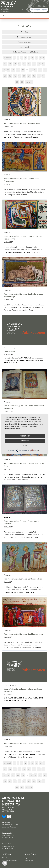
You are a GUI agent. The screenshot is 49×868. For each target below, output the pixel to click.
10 (5, 64)
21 (13, 70)
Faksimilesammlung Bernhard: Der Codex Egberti (23, 579)
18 (43, 64)
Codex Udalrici (10, 352)
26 (35, 70)
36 (39, 76)
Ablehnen (25, 441)
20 (8, 70)
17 (39, 64)
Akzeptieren (25, 436)
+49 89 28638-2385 (12, 825)
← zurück (8, 58)
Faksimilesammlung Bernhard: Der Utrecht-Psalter (24, 743)
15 (29, 64)
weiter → (29, 82)
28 (45, 70)
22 (18, 70)
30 (10, 76)
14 (24, 64)
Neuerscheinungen (25, 37)
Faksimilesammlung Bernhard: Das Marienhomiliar (23, 634)
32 (19, 76)
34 (29, 76)
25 (31, 70)
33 (24, 76)
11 (10, 64)
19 (4, 70)
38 (17, 82)
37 (43, 76)
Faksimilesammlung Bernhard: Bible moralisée (22, 123)
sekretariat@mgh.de (9, 827)
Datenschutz (29, 860)
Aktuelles (24, 32)
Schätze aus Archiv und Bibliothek (25, 52)
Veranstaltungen (24, 42)
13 (19, 64)
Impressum (28, 858)
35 (34, 76)
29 (5, 76)
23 (23, 70)
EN (22, 10)
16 (34, 64)
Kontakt (5, 862)
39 (22, 82)
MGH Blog (6, 858)
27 (40, 70)
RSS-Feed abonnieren (10, 860)
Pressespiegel (25, 47)
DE (26, 10)
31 (15, 76)
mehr (25, 446)
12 (15, 64)
